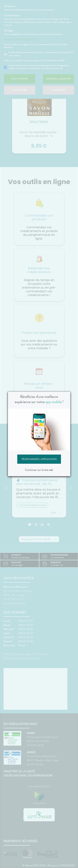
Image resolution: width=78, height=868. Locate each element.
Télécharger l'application (39, 459)
